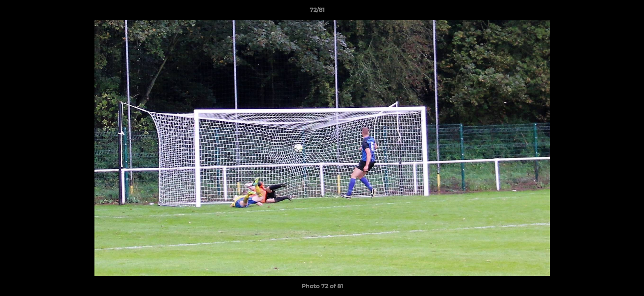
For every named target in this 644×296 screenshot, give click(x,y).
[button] (609, 12)
